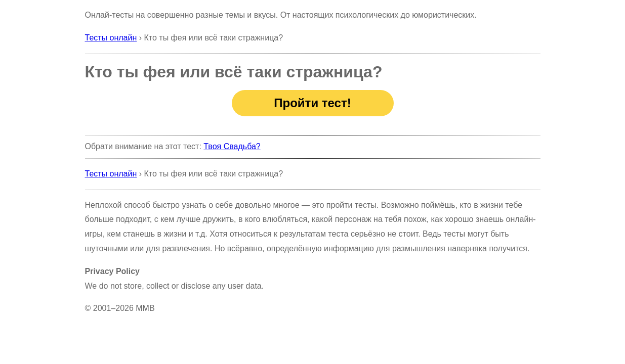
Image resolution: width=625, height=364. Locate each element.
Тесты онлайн (111, 38)
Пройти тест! (312, 103)
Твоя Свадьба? (232, 146)
